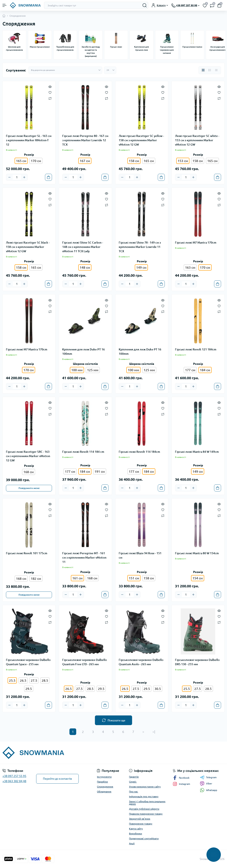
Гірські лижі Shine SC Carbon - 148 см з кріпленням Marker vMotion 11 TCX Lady (83, 247)
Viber (206, 784)
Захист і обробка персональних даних (147, 803)
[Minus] (9, 177)
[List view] (210, 70)
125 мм (93, 370)
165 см (149, 161)
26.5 (23, 680)
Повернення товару (141, 824)
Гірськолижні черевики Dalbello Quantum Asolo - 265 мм (141, 662)
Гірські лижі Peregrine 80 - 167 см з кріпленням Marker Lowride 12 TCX (85, 140)
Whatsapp (209, 790)
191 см (100, 471)
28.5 (45, 680)
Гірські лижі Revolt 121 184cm (196, 349)
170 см (36, 161)
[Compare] (50, 98)
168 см (29, 472)
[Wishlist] (50, 92)
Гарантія (134, 777)
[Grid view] (203, 70)
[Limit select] (110, 70)
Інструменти (104, 777)
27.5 (34, 680)
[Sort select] (65, 70)
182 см (36, 579)
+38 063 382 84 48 (14, 781)
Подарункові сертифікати (144, 838)
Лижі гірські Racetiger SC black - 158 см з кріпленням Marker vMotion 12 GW (28, 247)
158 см (198, 161)
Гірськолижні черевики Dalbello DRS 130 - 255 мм (197, 662)
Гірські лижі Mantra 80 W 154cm (197, 553)
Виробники (135, 834)
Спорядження (105, 787)
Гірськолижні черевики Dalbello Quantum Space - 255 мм (28, 662)
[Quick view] (50, 86)
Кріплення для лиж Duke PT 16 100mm (84, 352)
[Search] (145, 5)
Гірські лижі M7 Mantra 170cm (196, 243)
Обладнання (104, 792)
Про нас (134, 792)
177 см (190, 370)
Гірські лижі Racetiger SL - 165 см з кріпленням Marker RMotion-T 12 (29, 140)
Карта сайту (136, 829)
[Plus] (24, 177)
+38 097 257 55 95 (14, 776)
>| (154, 732)
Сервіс (133, 782)
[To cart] (48, 177)
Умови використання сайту (145, 787)
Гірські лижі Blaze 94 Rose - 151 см (140, 555)
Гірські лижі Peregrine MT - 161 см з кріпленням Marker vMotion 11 (84, 558)
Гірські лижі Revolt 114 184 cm (83, 452)
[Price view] (216, 70)
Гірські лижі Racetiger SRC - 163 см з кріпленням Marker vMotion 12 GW (28, 456)
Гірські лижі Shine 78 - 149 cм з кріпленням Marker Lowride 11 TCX (140, 247)
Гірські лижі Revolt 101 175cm (27, 553)
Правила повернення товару (146, 814)
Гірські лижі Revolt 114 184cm (139, 452)
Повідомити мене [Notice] (29, 488)
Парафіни (102, 782)
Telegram (208, 777)
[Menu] (5, 5)
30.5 (158, 689)
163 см (190, 267)
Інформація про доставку (144, 796)
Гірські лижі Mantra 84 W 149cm (197, 452)
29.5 (29, 689)
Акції (132, 843)
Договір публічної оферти (144, 809)
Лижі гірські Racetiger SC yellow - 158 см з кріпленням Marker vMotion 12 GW (141, 140)
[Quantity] (17, 177)
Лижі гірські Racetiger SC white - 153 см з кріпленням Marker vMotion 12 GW (197, 140)
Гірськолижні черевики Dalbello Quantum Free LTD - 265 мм (85, 662)
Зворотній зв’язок (140, 819)
